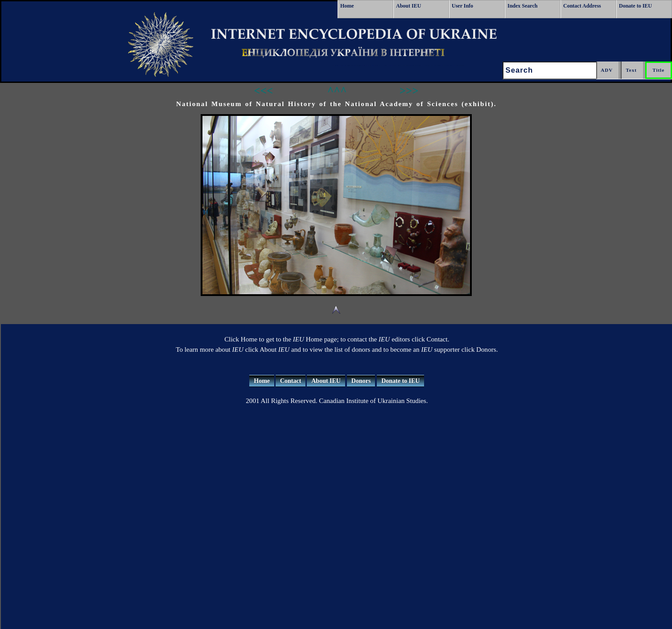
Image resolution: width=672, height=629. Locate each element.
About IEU (408, 6)
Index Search (522, 6)
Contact (291, 381)
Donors (361, 381)
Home (347, 6)
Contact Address (582, 6)
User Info (462, 6)
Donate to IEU (635, 6)
